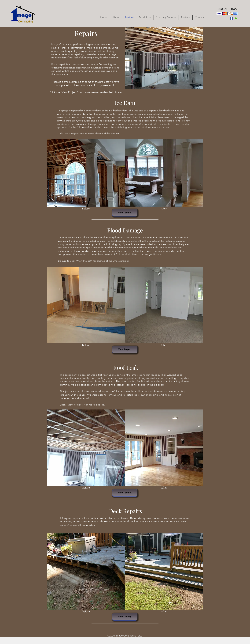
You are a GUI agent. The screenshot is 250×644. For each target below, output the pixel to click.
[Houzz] (236, 18)
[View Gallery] (125, 617)
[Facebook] (231, 18)
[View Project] (125, 213)
